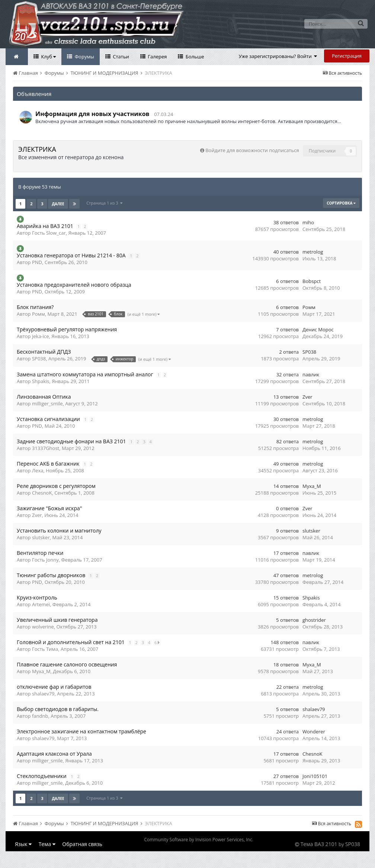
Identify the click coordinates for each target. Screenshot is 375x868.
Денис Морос (318, 329)
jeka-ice (41, 336)
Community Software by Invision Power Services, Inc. (198, 840)
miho (308, 222)
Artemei (41, 604)
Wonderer (314, 732)
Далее (58, 204)
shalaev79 (43, 694)
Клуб (48, 57)
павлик (311, 374)
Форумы (84, 57)
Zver (307, 397)
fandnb (40, 716)
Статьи (120, 57)
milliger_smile (47, 404)
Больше (194, 57)
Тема (47, 844)
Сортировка (341, 203)
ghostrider (314, 620)
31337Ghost (46, 448)
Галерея (157, 57)
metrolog (313, 252)
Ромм (39, 314)
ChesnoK (42, 493)
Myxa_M (312, 486)
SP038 (39, 359)
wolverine (43, 627)
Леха (38, 470)
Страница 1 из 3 (104, 203)
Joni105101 (315, 776)
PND (37, 262)
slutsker (41, 537)
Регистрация (347, 56)
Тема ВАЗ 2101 (319, 844)
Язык (23, 844)
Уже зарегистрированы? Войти (278, 56)
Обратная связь (82, 844)
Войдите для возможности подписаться (252, 150)
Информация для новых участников (92, 114)
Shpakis (41, 381)
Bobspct (312, 281)
